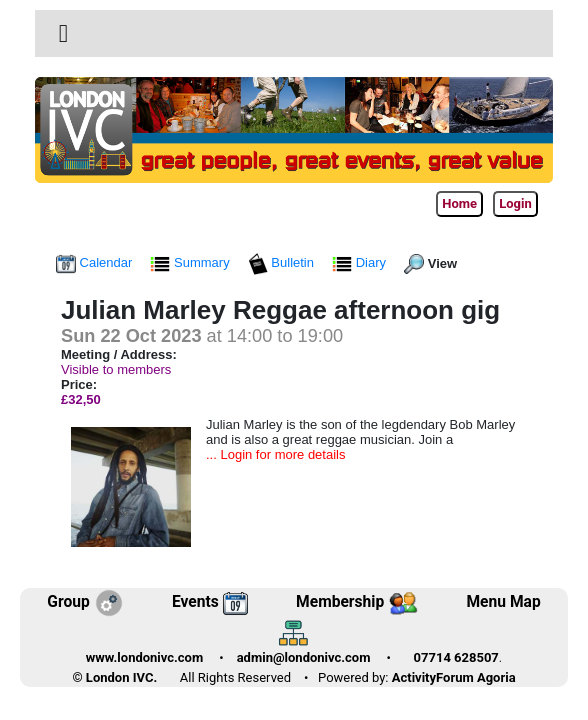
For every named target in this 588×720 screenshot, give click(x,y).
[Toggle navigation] (63, 34)
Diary (361, 262)
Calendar (96, 262)
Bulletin (283, 262)
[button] (63, 33)
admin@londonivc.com (304, 657)
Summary (191, 262)
